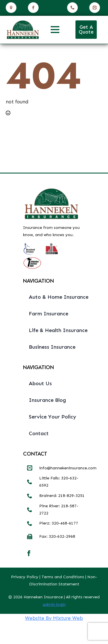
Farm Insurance (49, 314)
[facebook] (29, 553)
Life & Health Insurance (57, 330)
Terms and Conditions (63, 577)
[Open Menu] (55, 30)
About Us (40, 383)
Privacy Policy (25, 577)
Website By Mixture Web (54, 618)
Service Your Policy (52, 417)
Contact (39, 433)
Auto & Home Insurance (57, 297)
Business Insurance (52, 347)
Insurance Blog (47, 400)
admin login (54, 605)
